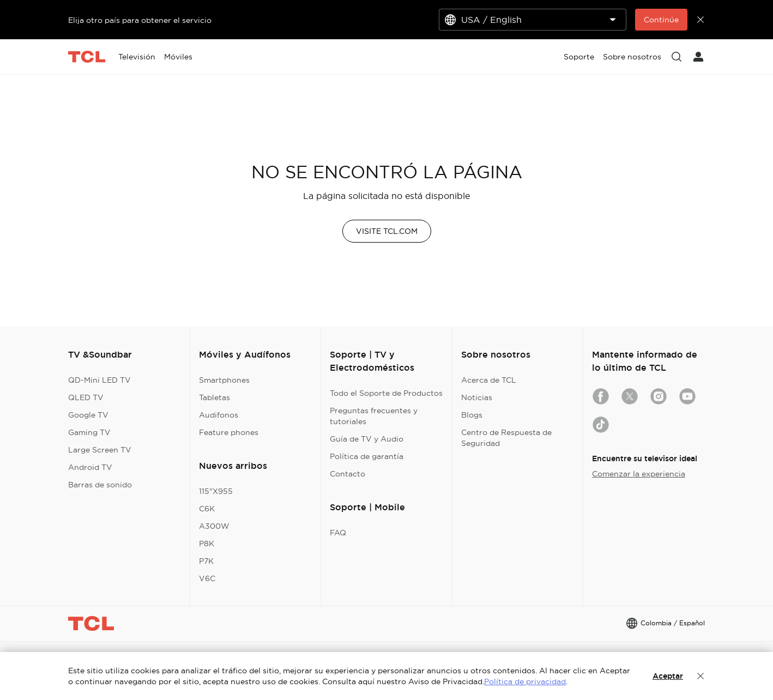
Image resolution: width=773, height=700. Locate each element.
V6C (207, 578)
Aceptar (668, 676)
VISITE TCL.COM (387, 231)
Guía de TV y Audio (367, 439)
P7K (206, 561)
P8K (207, 544)
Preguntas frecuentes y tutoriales (374, 416)
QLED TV (86, 397)
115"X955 (216, 491)
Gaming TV (89, 432)
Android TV (90, 467)
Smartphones (224, 380)
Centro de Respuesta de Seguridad (506, 438)
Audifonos (219, 415)
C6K (207, 509)
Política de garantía (367, 456)
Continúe (661, 20)
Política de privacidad (525, 681)
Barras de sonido (100, 485)
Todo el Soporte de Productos (386, 393)
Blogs (472, 415)
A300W (214, 526)
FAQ (338, 533)
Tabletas (215, 397)
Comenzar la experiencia (639, 474)
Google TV (88, 415)
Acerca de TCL (489, 380)
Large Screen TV (100, 450)
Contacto (348, 474)
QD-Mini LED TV (99, 380)
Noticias (477, 397)
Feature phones (229, 432)
